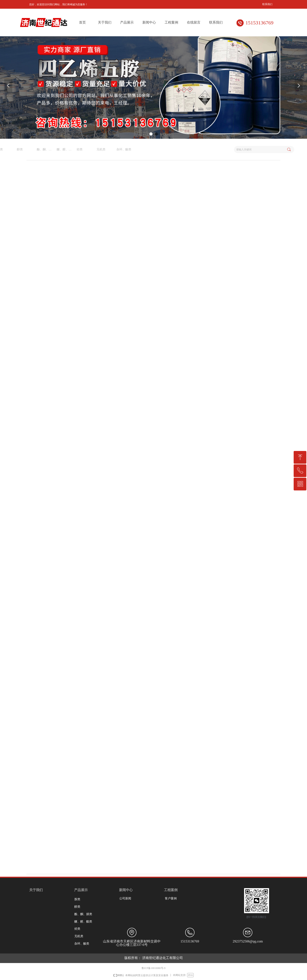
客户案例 (171, 898)
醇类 (77, 907)
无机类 (9, 149)
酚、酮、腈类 (83, 914)
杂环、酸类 (32, 149)
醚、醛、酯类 (83, 922)
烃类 (77, 929)
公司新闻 (125, 898)
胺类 (77, 899)
